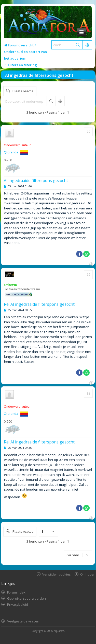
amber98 (10, 285)
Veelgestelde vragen (23, 621)
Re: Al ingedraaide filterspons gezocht (39, 304)
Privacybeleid (18, 604)
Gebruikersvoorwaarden (26, 598)
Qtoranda (11, 152)
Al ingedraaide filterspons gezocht (39, 75)
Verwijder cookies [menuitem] (57, 574)
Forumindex (16, 592)
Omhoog (87, 574)
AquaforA (59, 631)
